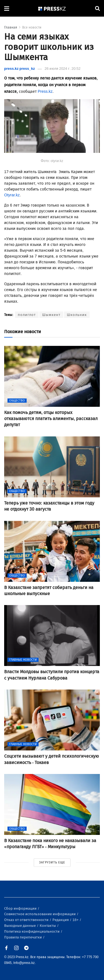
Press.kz (45, 92)
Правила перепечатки (23, 937)
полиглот (27, 315)
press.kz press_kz (20, 69)
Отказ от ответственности (27, 920)
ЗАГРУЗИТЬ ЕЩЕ (52, 862)
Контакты (48, 926)
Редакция (61, 920)
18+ (76, 920)
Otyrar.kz (12, 195)
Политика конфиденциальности (32, 931)
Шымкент (51, 315)
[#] (52, 8)
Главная (11, 27)
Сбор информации (21, 908)
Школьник (77, 315)
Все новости (32, 27)
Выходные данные (20, 926)
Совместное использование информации (40, 914)
